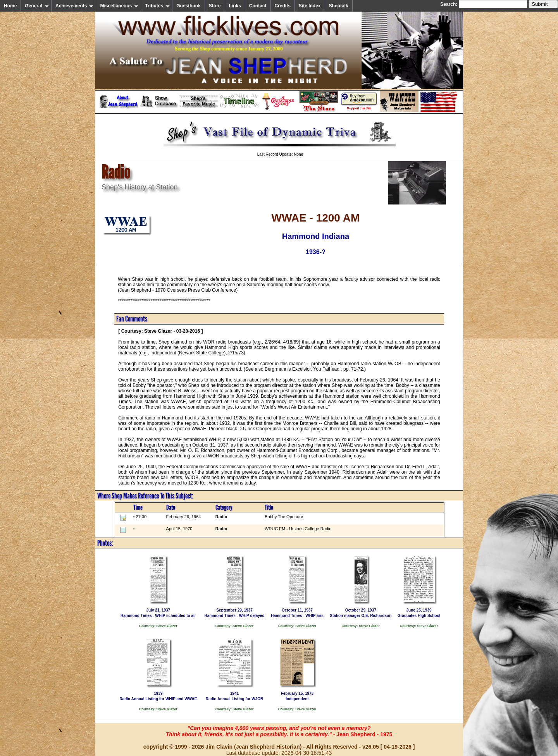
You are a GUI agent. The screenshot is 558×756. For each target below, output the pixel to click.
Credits (283, 6)
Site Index (310, 6)
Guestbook (189, 6)
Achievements (74, 6)
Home (10, 6)
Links (235, 6)
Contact (258, 6)
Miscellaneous (119, 6)
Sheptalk (339, 6)
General (37, 6)
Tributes (157, 6)
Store (215, 6)
